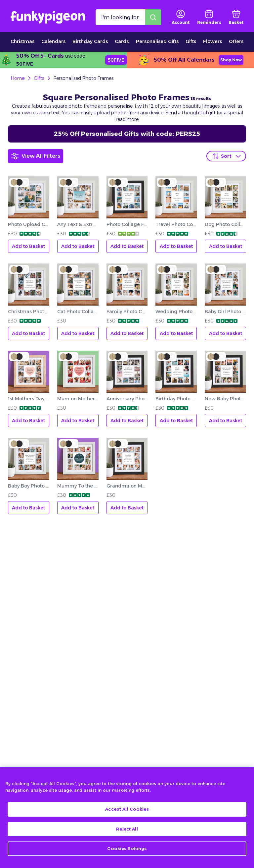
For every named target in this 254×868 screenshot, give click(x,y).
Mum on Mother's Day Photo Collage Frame (78, 399)
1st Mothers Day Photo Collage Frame (29, 399)
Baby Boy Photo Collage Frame (29, 486)
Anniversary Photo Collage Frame (127, 399)
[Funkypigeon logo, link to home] (48, 17)
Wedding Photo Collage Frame (176, 312)
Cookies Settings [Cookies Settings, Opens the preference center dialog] (127, 854)
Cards (122, 41)
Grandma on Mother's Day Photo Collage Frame (127, 486)
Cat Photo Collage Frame (78, 312)
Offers (236, 41)
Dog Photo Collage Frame (225, 224)
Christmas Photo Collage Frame (29, 312)
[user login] (181, 17)
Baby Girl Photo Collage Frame (225, 312)
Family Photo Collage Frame (127, 312)
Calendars (53, 41)
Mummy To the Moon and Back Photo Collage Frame (78, 486)
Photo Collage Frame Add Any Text (127, 224)
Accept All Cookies (127, 815)
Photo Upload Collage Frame (29, 224)
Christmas (22, 41)
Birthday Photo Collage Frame (176, 399)
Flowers (212, 41)
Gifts (191, 41)
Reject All (127, 835)
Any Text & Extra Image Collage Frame (78, 224)
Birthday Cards (90, 41)
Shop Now (231, 60)
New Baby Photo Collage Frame (225, 399)
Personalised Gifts (157, 41)
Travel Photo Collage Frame (176, 224)
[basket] (236, 17)
